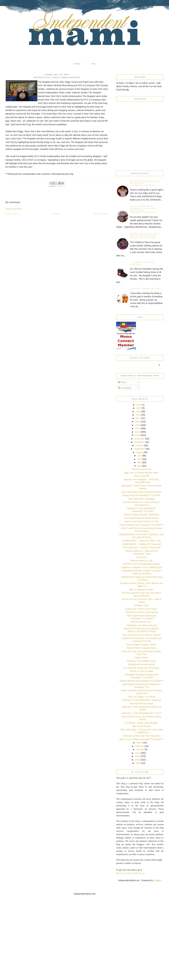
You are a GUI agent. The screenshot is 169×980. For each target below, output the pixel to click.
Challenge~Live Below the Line (142, 625)
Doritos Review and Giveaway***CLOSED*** (141, 525)
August (140, 452)
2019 (138, 411)
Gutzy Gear (141, 557)
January (140, 749)
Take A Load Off (142, 476)
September (139, 449)
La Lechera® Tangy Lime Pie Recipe (141, 668)
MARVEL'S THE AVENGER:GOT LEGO (141, 713)
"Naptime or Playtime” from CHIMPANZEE (141, 567)
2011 (137, 753)
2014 (137, 428)
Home (77, 64)
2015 (137, 425)
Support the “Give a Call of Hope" (141, 609)
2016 (137, 422)
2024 (139, 405)
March (139, 743)
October (139, 445)
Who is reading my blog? (141, 590)
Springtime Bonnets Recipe (141, 664)
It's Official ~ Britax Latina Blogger (141, 723)
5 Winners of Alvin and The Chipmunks (142, 736)
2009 (137, 760)
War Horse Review (141, 726)
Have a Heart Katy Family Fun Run (141, 521)
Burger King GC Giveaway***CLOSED (141, 495)
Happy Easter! (142, 658)
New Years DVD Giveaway (141, 499)
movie (62, 186)
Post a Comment (14, 209)
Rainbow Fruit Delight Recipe (141, 661)
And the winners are (142, 469)
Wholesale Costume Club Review (141, 612)
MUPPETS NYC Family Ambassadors (142, 564)
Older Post (12, 214)
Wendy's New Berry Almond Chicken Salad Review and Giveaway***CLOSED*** (144, 209)
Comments (125, 388)
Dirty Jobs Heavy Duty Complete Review (141, 492)
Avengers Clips (141, 605)
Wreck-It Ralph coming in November (142, 515)
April (139, 466)
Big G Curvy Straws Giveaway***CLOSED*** (141, 739)
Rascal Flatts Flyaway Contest (141, 645)
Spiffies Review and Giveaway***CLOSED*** (141, 681)
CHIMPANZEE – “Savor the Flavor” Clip (141, 541)
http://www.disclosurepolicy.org (130, 873)
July (139, 456)
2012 (137, 435)
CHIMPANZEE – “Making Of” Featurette (141, 544)
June (139, 459)
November (139, 442)
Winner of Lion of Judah (141, 671)
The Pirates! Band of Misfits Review (142, 518)
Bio (94, 64)
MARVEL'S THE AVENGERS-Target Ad (142, 700)
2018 (138, 415)
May (139, 462)
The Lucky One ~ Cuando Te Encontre (141, 547)
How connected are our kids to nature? (141, 635)
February (139, 746)
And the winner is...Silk (141, 561)
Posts (122, 382)
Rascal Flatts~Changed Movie (141, 648)
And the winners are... (141, 622)
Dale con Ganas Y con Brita (141, 697)
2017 (138, 418)
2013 (137, 432)
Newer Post (101, 214)
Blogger (157, 880)
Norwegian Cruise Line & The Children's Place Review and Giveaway (145, 236)
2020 (139, 408)
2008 (138, 763)
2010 (137, 756)
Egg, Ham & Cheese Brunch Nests (141, 473)
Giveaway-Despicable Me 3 (146, 289)
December (139, 439)
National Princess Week (141, 704)
